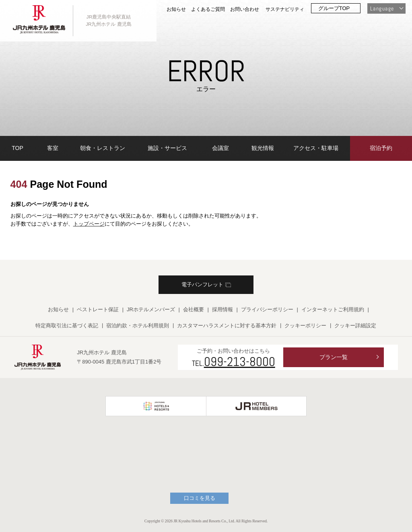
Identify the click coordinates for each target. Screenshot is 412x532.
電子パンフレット (206, 284)
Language (382, 8)
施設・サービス (167, 148)
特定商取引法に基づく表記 (67, 326)
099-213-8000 (240, 362)
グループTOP (334, 8)
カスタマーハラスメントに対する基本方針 (227, 326)
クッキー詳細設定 (355, 326)
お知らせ (176, 9)
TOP (18, 148)
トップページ (89, 224)
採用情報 (222, 309)
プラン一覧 (334, 357)
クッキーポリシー (305, 326)
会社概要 (194, 309)
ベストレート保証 (98, 309)
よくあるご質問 (208, 9)
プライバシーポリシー (267, 309)
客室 (53, 148)
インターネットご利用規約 (333, 309)
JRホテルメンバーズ (151, 309)
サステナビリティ (285, 9)
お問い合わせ (245, 9)
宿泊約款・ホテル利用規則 (138, 326)
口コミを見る (200, 498)
